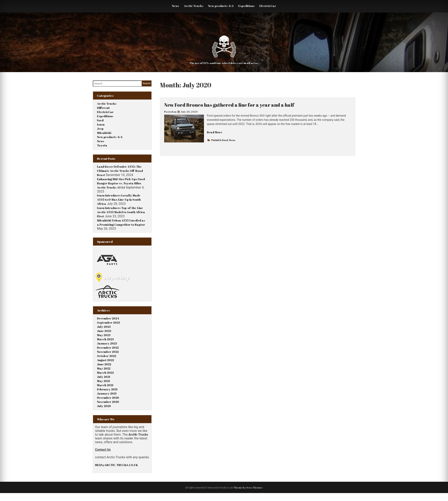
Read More (215, 132)
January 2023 (107, 343)
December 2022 (108, 348)
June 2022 (104, 364)
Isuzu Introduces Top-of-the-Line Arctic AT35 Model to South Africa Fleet (121, 212)
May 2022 (104, 368)
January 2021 (107, 393)
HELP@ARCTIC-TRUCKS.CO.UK (116, 465)
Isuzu (101, 124)
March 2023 (105, 339)
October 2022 (107, 356)
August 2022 (105, 360)
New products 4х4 (221, 6)
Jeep (100, 129)
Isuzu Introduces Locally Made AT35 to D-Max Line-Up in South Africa (119, 200)
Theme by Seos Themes (248, 487)
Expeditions (246, 6)
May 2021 (103, 381)
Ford (225, 140)
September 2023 (109, 323)
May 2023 (104, 335)
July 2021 (104, 377)
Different (103, 108)
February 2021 (107, 389)
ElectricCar (268, 6)
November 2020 (108, 402)
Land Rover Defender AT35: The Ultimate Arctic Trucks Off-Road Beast (120, 171)
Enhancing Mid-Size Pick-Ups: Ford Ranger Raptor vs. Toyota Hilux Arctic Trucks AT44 (121, 183)
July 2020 (104, 406)
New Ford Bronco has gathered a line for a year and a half (229, 105)
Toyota (102, 145)
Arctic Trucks (194, 6)
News (176, 6)
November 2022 (108, 352)
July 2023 (104, 327)
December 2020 (108, 398)
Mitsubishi (104, 133)
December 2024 (108, 318)
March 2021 (105, 385)
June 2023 (104, 331)
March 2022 (105, 373)
